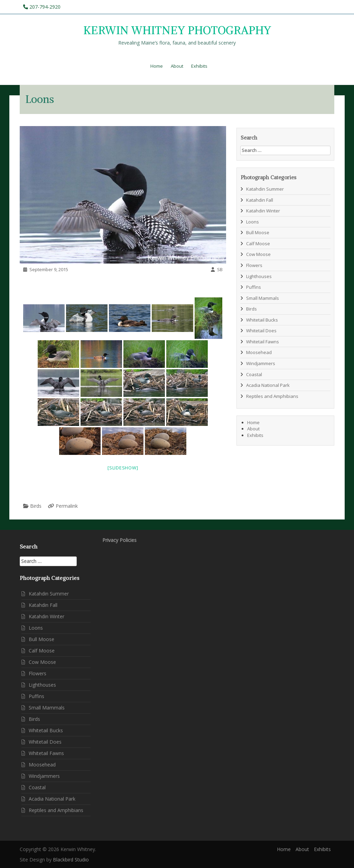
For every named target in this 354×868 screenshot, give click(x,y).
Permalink (67, 506)
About (177, 66)
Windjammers (261, 363)
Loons (253, 222)
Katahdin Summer (265, 189)
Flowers (254, 265)
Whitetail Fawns (263, 342)
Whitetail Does (261, 331)
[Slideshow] (123, 468)
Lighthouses (259, 276)
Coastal (254, 374)
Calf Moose (258, 244)
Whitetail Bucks (262, 320)
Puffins (254, 287)
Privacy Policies (119, 540)
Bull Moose (258, 232)
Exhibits (199, 66)
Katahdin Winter (263, 211)
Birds (36, 506)
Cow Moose (258, 254)
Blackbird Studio (71, 860)
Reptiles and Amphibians (272, 396)
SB (220, 269)
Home (157, 66)
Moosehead (259, 352)
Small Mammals (263, 298)
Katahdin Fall (260, 200)
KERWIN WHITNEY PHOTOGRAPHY (177, 31)
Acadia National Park (268, 385)
